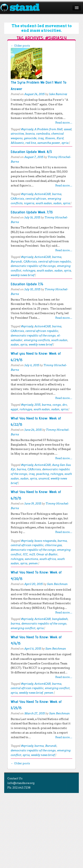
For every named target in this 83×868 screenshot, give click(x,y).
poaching (43, 474)
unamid (44, 479)
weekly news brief (23, 275)
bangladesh (60, 619)
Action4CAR (43, 194)
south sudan (44, 203)
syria (65, 143)
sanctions (31, 559)
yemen (33, 563)
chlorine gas (53, 545)
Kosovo (50, 138)
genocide (30, 138)
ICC (25, 554)
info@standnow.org (21, 783)
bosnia (30, 134)
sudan (57, 203)
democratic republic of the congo (33, 266)
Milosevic (17, 143)
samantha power (49, 143)
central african (36, 199)
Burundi (16, 262)
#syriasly (27, 129)
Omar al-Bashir (47, 554)
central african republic (55, 262)
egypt (14, 409)
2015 (37, 405)
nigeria (29, 203)
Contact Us (15, 778)
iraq (41, 138)
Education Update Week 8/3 (31, 152)
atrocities (17, 134)
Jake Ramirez (58, 94)
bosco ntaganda (45, 541)
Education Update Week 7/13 (32, 212)
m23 (32, 554)
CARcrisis (17, 199)
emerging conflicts (37, 340)
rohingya (29, 271)
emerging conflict (23, 628)
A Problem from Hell (48, 129)
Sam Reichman (57, 584)
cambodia (43, 134)
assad (68, 129)
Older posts (20, 46)
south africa (48, 559)
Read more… (64, 123)
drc (65, 405)
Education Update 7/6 (27, 284)
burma (57, 194)
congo (57, 405)
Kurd (60, 138)
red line (31, 143)
